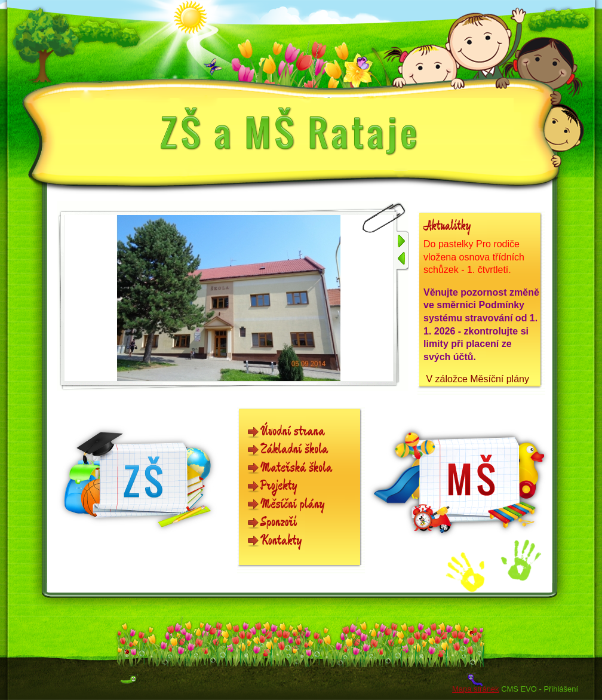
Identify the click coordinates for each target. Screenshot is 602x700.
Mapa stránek (475, 689)
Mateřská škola (296, 468)
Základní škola (294, 449)
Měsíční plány (293, 504)
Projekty (279, 486)
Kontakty (281, 541)
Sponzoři (279, 522)
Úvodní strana (293, 432)
